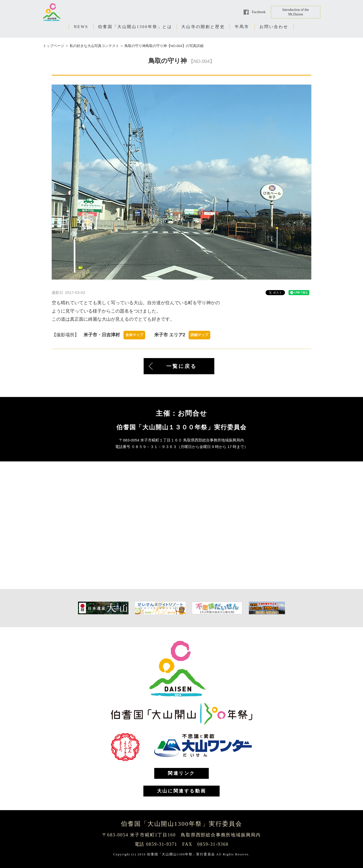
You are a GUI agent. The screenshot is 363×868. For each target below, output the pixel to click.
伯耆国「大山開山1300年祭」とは (135, 27)
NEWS (81, 27)
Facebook (259, 12)
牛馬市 (242, 27)
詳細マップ (199, 335)
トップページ (54, 46)
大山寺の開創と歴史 (203, 27)
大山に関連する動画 (181, 791)
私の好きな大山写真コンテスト (94, 46)
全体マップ (134, 335)
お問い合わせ (274, 27)
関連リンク (181, 773)
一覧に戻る (181, 366)
